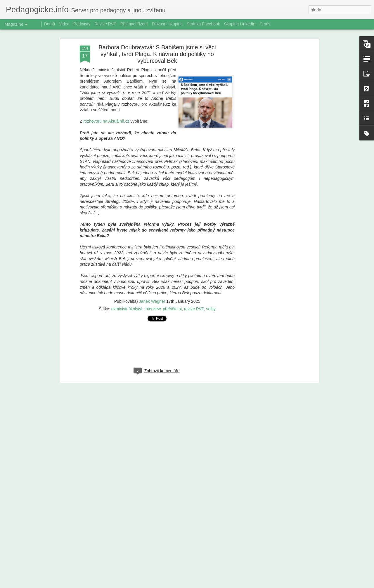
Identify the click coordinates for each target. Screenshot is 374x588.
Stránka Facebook (203, 24)
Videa (64, 24)
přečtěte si (172, 307)
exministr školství (127, 307)
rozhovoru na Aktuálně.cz (106, 119)
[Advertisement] (267, 136)
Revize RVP (105, 24)
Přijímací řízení (134, 24)
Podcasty (82, 24)
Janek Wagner (152, 300)
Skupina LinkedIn (240, 24)
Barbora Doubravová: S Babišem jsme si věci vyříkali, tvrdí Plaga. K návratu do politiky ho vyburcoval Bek (157, 52)
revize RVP (194, 307)
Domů (50, 24)
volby (211, 307)
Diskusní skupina (167, 24)
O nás (265, 24)
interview (153, 307)
